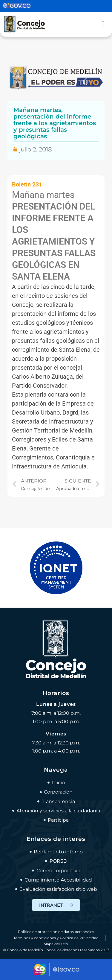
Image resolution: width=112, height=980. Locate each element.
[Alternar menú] (103, 24)
